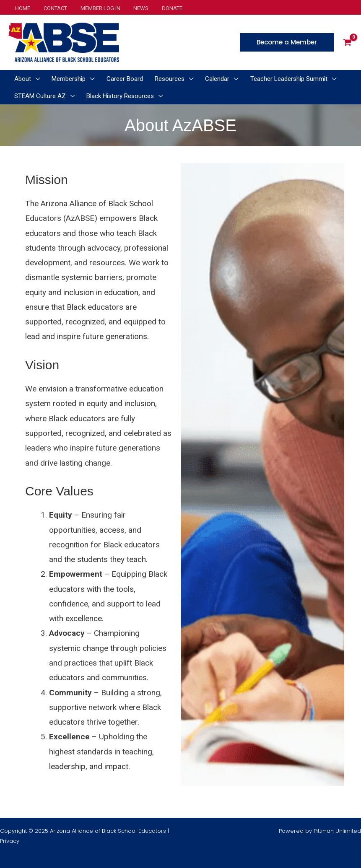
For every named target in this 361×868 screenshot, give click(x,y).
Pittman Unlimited (337, 831)
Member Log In (94, 8)
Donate (161, 8)
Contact (52, 8)
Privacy (10, 841)
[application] (34, 79)
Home (21, 8)
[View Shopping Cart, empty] (347, 42)
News (132, 8)
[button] (287, 42)
